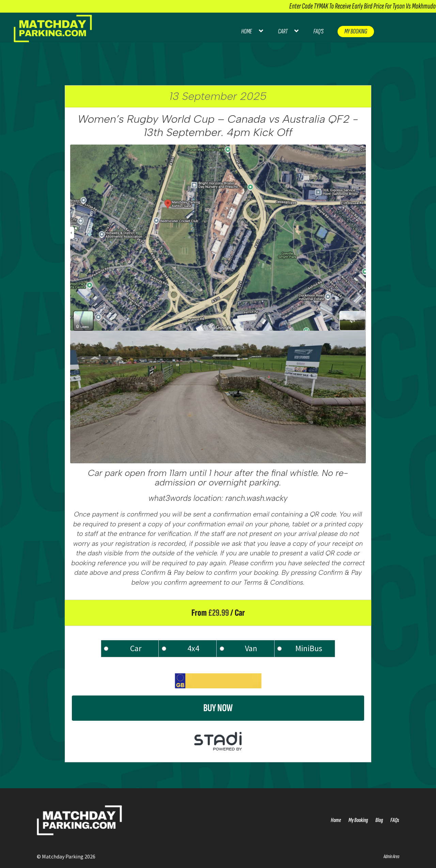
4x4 (193, 648)
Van (251, 648)
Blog (379, 820)
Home (247, 31)
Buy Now (218, 708)
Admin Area (391, 857)
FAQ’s (318, 31)
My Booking (356, 31)
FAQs (395, 820)
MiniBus (309, 648)
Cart (283, 31)
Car (136, 648)
